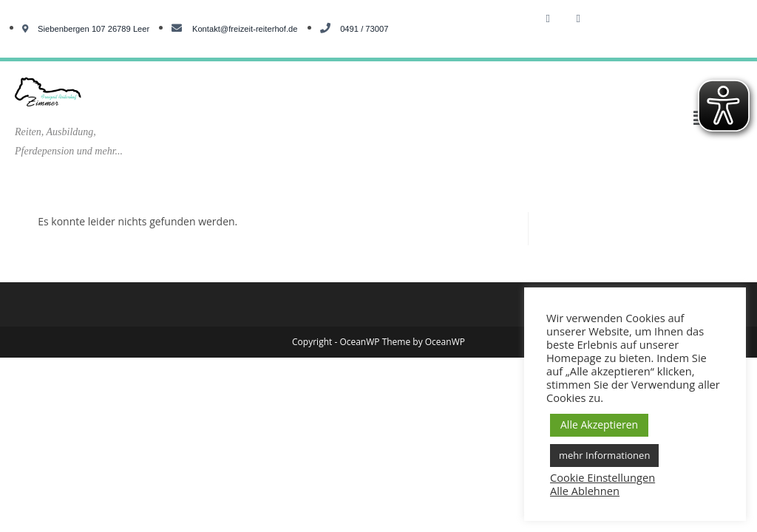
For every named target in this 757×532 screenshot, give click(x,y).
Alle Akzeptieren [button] (599, 424)
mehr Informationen (604, 455)
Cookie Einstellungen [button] (602, 477)
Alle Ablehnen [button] (585, 491)
